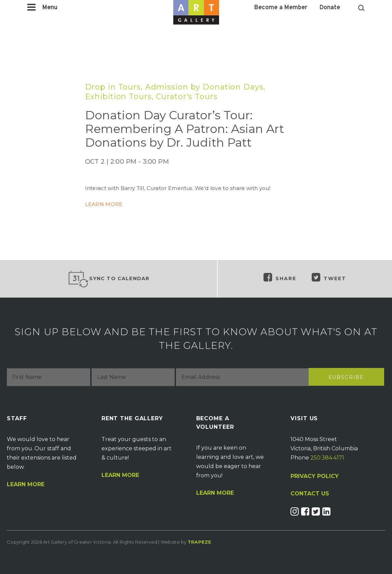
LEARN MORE (105, 204)
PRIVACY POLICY (315, 476)
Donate (330, 8)
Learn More (26, 484)
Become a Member (281, 8)
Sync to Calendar (109, 279)
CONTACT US (310, 494)
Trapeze (200, 542)
